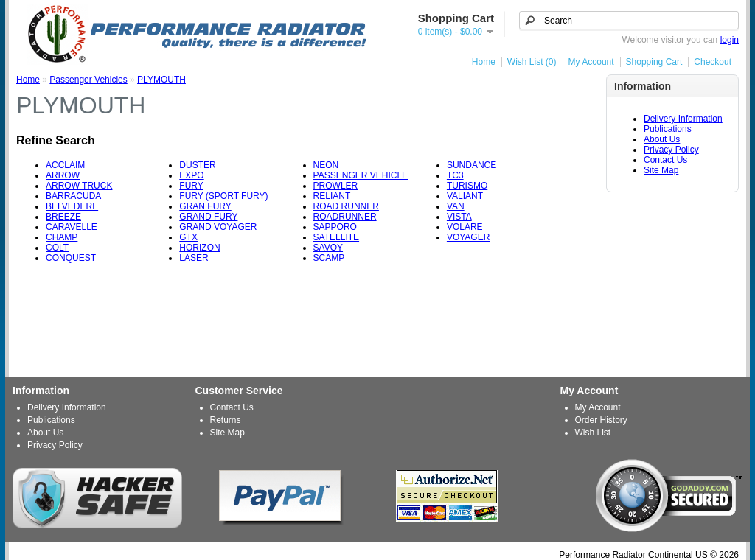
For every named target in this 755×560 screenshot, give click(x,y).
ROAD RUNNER (346, 206)
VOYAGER (468, 237)
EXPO (191, 175)
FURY (191, 186)
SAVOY (328, 248)
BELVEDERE (72, 206)
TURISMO (467, 186)
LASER (194, 258)
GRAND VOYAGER (218, 227)
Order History (601, 420)
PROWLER (336, 186)
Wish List (593, 433)
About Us (662, 139)
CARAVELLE (72, 227)
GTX (188, 237)
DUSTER (197, 165)
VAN (456, 206)
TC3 (455, 175)
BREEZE (63, 217)
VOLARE (465, 227)
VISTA (459, 217)
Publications (668, 129)
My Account (591, 62)
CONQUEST (71, 258)
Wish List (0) (532, 62)
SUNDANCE (472, 165)
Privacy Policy (671, 150)
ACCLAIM (65, 165)
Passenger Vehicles (88, 80)
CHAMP (62, 237)
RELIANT (332, 196)
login (730, 40)
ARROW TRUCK (79, 186)
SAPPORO (335, 227)
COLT (57, 248)
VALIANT (465, 196)
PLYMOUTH (161, 80)
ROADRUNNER (345, 217)
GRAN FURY (205, 206)
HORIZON (199, 248)
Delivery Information (683, 119)
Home (484, 62)
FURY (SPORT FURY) (223, 196)
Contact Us (665, 160)
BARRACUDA (73, 196)
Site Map (661, 170)
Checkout (713, 62)
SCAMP (329, 258)
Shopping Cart (654, 62)
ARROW (63, 175)
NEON (326, 165)
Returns (226, 420)
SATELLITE (336, 237)
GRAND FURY (208, 217)
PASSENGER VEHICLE (361, 175)
